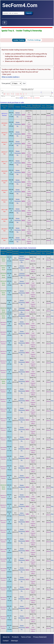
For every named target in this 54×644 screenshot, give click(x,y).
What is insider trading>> (11, 77)
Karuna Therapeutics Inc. (18, 124)
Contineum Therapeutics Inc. (22, 275)
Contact (6, 641)
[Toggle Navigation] (5, 23)
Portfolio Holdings (34, 40)
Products (15, 637)
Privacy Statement (40, 637)
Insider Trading (19, 40)
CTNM (27, 275)
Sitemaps (14, 641)
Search (29, 13)
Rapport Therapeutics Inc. (18, 115)
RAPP (23, 115)
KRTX (23, 124)
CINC (27, 514)
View (52, 115)
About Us (6, 637)
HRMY (27, 259)
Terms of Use (26, 637)
